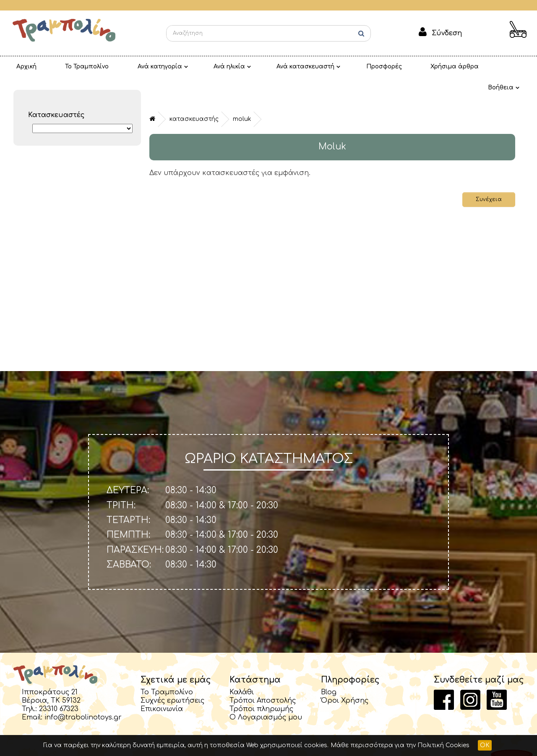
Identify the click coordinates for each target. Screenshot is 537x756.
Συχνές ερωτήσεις (172, 680)
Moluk (242, 98)
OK (485, 745)
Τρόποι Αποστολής (263, 680)
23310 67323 (59, 688)
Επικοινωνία (162, 688)
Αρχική (21, 67)
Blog (329, 671)
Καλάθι (242, 671)
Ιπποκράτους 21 (50, 671)
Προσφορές (326, 67)
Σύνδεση (447, 33)
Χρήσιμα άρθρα (385, 67)
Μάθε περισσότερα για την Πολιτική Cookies (400, 745)
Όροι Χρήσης (345, 680)
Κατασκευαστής (194, 98)
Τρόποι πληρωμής (261, 688)
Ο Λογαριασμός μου (266, 696)
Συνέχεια (488, 178)
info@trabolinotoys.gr (83, 696)
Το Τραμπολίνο (70, 67)
